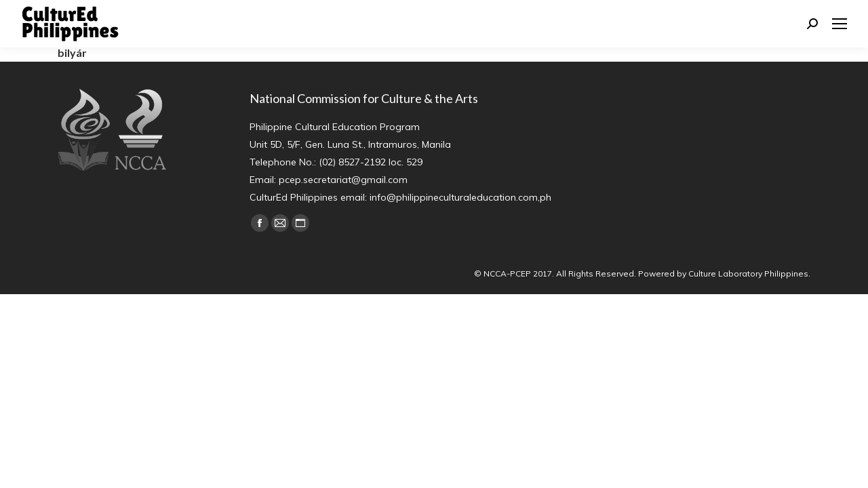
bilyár (72, 53)
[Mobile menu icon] (840, 24)
